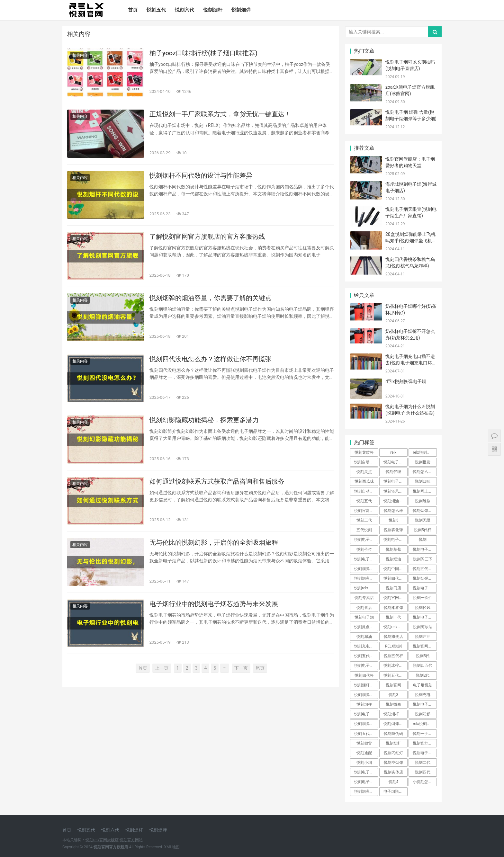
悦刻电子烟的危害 (395, 481)
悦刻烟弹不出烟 (395, 724)
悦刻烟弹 (241, 10)
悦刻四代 (423, 772)
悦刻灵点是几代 (366, 627)
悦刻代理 (393, 472)
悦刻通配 (364, 753)
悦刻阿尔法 (423, 627)
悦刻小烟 (364, 763)
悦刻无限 (423, 520)
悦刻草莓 (393, 549)
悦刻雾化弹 (393, 530)
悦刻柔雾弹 (393, 608)
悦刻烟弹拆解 (366, 695)
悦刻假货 (364, 743)
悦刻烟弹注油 (366, 578)
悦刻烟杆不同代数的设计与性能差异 (201, 175)
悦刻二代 (423, 763)
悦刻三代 (364, 520)
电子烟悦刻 (423, 685)
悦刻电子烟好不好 (425, 753)
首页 (133, 10)
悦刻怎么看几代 (425, 472)
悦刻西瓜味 (364, 481)
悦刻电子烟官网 (366, 772)
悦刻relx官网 (394, 627)
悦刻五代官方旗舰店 (425, 569)
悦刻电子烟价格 (366, 782)
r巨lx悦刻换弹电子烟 (406, 381)
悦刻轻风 (423, 608)
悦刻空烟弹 (393, 763)
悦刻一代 (393, 617)
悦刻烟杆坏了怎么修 (366, 685)
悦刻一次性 (423, 598)
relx (393, 452)
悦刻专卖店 (364, 598)
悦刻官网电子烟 (366, 511)
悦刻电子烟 (364, 617)
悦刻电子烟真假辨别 (366, 714)
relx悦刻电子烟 (425, 724)
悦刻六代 (184, 10)
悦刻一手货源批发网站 (425, 734)
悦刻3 (394, 695)
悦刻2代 (423, 675)
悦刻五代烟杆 (366, 656)
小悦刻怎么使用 (425, 782)
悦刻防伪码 (393, 734)
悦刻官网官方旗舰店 (425, 646)
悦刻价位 (364, 549)
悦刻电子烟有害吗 (425, 588)
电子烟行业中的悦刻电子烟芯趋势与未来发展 (214, 604)
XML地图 (172, 847)
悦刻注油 (423, 637)
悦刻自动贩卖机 (366, 462)
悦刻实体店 (393, 772)
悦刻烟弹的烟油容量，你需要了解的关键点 (211, 298)
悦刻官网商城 (395, 598)
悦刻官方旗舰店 (425, 743)
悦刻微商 (393, 704)
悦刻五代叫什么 (366, 734)
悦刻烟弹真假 (424, 578)
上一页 (162, 668)
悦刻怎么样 (393, 511)
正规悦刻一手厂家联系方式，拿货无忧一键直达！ (220, 114)
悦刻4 (394, 782)
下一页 (241, 668)
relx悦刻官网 (423, 452)
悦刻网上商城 (424, 491)
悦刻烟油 (393, 559)
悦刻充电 (423, 695)
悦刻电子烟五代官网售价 (425, 704)
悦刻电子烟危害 (366, 540)
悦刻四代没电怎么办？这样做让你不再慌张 (211, 359)
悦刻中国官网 (395, 569)
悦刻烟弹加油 (366, 724)
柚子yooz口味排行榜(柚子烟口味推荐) (203, 53)
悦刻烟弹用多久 (425, 511)
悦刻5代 (423, 656)
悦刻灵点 (364, 472)
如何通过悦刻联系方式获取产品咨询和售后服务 (217, 481)
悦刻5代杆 (423, 530)
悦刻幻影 (423, 714)
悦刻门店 (393, 588)
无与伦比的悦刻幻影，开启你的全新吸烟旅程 (214, 542)
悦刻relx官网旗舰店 (366, 588)
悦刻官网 (393, 685)
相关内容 (80, 55)
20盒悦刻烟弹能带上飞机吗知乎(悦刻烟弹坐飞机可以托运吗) (411, 241)
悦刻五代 (156, 10)
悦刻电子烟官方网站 (425, 549)
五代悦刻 (364, 530)
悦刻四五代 (423, 665)
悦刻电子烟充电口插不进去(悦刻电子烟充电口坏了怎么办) (411, 363)
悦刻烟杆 (213, 10)
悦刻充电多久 (366, 646)
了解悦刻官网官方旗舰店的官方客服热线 (207, 237)
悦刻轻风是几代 (395, 491)
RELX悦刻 (393, 646)
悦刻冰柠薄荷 (395, 665)
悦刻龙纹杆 (364, 452)
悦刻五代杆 (393, 656)
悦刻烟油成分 (395, 501)
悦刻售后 (364, 608)
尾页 (260, 668)
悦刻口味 (423, 481)
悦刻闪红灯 (393, 753)
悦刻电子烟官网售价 (366, 559)
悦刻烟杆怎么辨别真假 (395, 714)
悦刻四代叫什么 (395, 578)
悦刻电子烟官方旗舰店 (425, 617)
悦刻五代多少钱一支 (395, 675)
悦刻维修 (423, 501)
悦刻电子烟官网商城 (395, 540)
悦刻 (423, 540)
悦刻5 (394, 520)
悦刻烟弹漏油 (366, 791)
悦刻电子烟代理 (395, 462)
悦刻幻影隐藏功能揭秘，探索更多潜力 (204, 420)
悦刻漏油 (364, 637)
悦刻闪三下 (423, 559)
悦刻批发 (423, 462)
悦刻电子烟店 (366, 665)
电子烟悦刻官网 (395, 791)
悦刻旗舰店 (393, 637)
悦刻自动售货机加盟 (366, 491)
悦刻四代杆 (364, 675)
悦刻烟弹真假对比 (366, 569)
